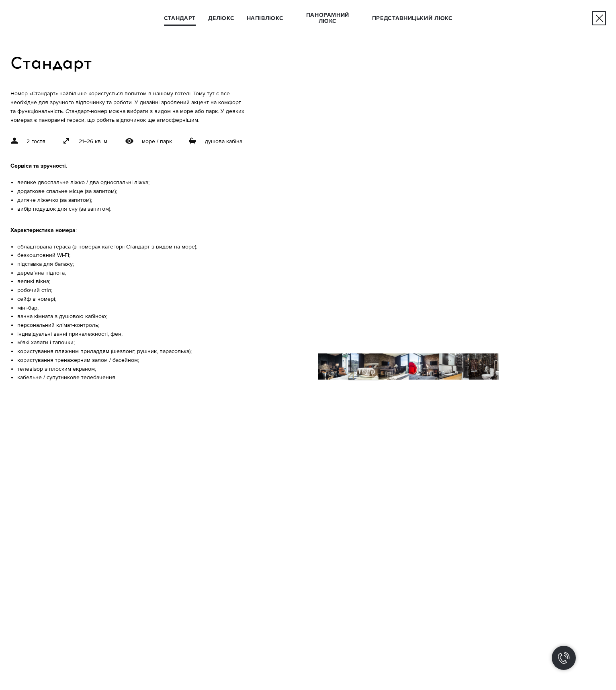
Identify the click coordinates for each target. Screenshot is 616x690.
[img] (599, 18)
